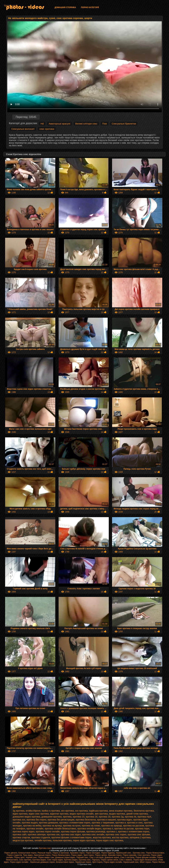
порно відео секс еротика (110, 840)
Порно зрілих (101, 855)
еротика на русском (134, 826)
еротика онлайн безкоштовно (60, 829)
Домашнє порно (112, 857)
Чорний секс (31, 857)
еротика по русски (124, 829)
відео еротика (20, 814)
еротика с (112, 832)
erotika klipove (33, 811)
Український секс (124, 853)
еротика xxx (19, 820)
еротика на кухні (72, 826)
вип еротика (101, 814)
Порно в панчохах (61, 853)
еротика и (121, 823)
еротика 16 (92, 817)
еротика (67, 817)
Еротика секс (10, 6)
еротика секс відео (71, 834)
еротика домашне (49, 823)
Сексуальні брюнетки (124, 124)
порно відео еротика (84, 840)
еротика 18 (105, 817)
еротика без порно (36, 820)
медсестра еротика (23, 840)
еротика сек (53, 834)
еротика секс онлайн (93, 834)
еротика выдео (30, 823)
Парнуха (96, 860)
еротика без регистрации (61, 820)
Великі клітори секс (86, 124)
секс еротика (47, 129)
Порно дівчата (11, 853)
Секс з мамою (126, 860)
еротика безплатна (86, 820)
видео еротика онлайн (82, 814)
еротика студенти (41, 837)
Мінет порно (145, 862)
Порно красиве (130, 855)
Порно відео (77, 855)
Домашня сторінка (65, 7)
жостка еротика (120, 837)
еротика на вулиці (52, 826)
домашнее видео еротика (26, 817)
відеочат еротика (59, 814)
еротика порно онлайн (48, 832)
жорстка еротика (102, 837)
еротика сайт (20, 834)
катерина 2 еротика (140, 837)
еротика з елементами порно (75, 823)
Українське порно (83, 862)
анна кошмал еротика (121, 811)
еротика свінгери (37, 834)
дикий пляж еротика (137, 814)
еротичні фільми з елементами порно (71, 837)
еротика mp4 (144, 817)
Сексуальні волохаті (23, 129)
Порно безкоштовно (155, 853)
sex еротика (67, 811)
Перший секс (82, 857)
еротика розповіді (96, 832)
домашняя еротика (52, 817)
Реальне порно (45, 853)
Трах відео (28, 855)
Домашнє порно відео (65, 857)
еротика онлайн (35, 829)
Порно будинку (108, 853)
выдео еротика (117, 814)
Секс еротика (144, 855)
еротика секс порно (116, 834)
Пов (105, 124)
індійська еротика (98, 811)
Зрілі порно (89, 855)
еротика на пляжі (91, 826)
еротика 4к (130, 817)
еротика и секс (135, 823)
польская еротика (62, 840)
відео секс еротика (39, 814)
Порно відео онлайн (19, 862)
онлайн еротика (43, 840)
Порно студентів (14, 855)
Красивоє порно (77, 853)
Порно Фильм (158, 862)
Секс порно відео (55, 860)
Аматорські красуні (59, 124)
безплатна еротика (144, 811)
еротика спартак (21, 837)
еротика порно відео (24, 832)
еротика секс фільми (139, 834)
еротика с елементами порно (134, 832)
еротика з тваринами (103, 823)
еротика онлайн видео (89, 829)
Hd (42, 124)
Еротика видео (39, 860)
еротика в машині (107, 820)
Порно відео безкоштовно (145, 860)
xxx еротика (81, 811)
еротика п (108, 829)
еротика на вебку (32, 826)
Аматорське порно (42, 855)
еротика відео (125, 820)
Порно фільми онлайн (146, 857)
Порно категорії (90, 7)
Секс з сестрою (96, 857)
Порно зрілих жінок (109, 860)
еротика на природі (112, 826)
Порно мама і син (46, 857)
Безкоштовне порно (27, 853)
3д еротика (19, 811)
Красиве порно (115, 855)
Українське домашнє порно (42, 862)
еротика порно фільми (73, 832)
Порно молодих (93, 853)
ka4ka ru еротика (51, 811)
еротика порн (142, 829)
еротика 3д (118, 817)
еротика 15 (79, 817)
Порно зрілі (19, 857)
